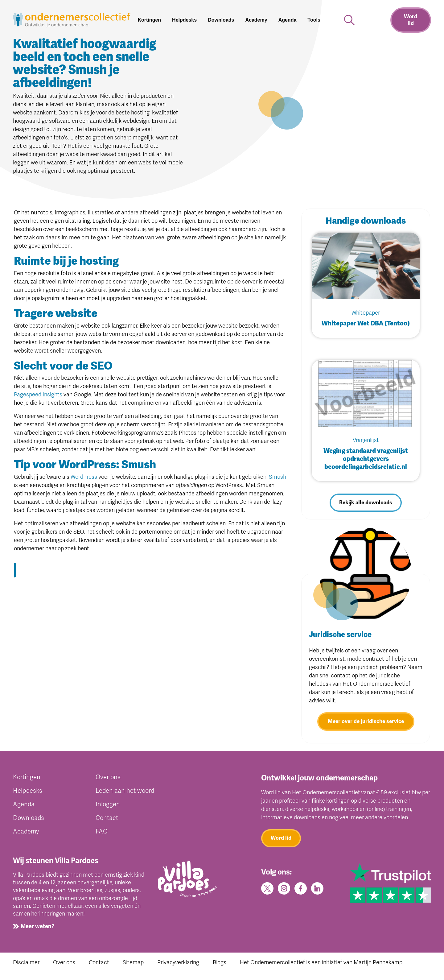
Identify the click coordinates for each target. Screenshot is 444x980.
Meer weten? (38, 929)
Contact (107, 820)
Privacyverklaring (178, 965)
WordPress (84, 477)
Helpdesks (28, 793)
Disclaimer (26, 965)
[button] (316, 20)
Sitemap (133, 965)
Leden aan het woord (125, 793)
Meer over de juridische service (366, 724)
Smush (277, 477)
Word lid (411, 20)
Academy (26, 834)
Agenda (24, 807)
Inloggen (108, 807)
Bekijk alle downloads (366, 504)
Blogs (220, 965)
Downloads (29, 820)
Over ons (108, 780)
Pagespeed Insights (38, 395)
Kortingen (27, 780)
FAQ (102, 834)
